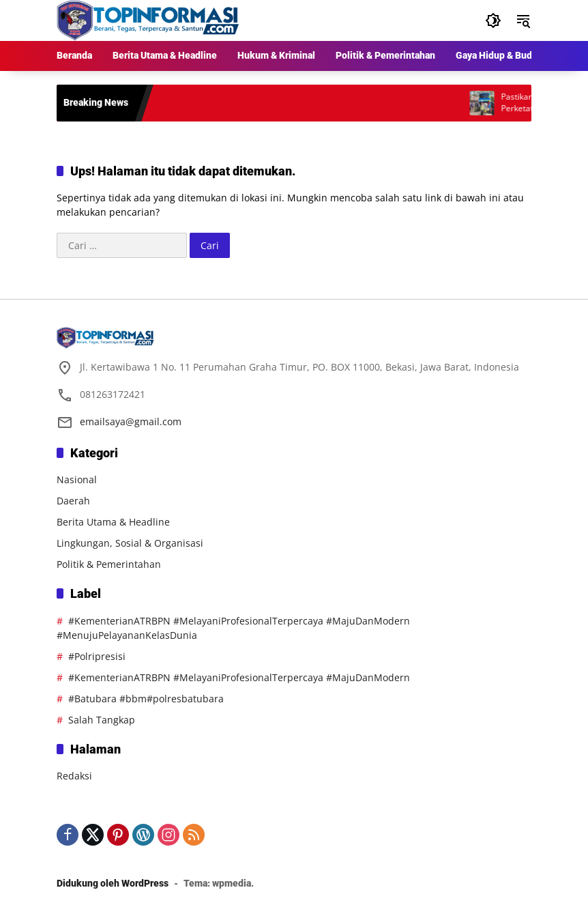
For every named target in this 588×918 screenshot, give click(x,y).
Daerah (73, 501)
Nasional (77, 479)
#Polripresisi (97, 656)
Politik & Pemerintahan (109, 564)
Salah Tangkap (102, 720)
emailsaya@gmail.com (131, 421)
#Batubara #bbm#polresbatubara (146, 699)
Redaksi (74, 776)
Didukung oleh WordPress (113, 883)
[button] (493, 20)
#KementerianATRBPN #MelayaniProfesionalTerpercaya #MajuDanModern (239, 677)
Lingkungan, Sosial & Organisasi (130, 543)
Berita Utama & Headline (113, 522)
